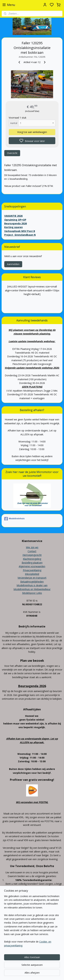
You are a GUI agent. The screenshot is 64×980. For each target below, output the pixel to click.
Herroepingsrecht (32, 555)
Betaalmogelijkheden (32, 582)
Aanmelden (13, 264)
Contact (32, 551)
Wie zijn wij (32, 547)
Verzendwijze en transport (32, 578)
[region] (32, 922)
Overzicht (12, 153)
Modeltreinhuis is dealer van (32, 585)
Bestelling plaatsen (32, 563)
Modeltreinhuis (14, 519)
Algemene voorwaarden (32, 566)
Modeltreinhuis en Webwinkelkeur (32, 589)
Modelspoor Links (32, 593)
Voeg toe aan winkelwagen (32, 132)
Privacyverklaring (32, 570)
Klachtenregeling (32, 559)
